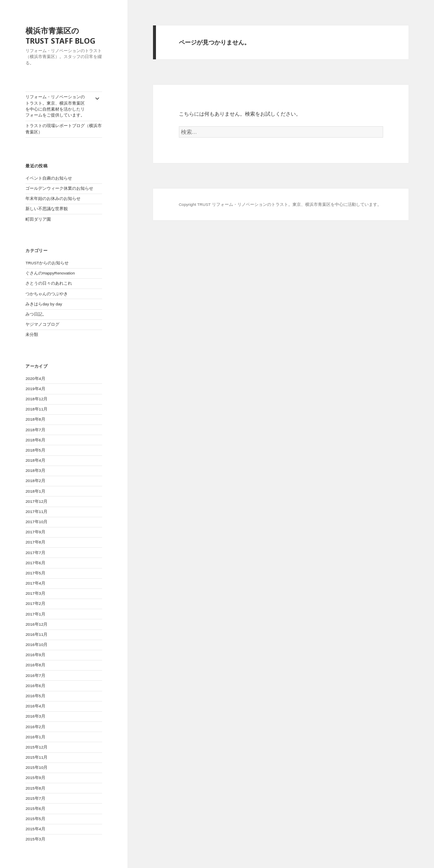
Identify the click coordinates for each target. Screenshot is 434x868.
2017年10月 (36, 522)
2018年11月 (36, 409)
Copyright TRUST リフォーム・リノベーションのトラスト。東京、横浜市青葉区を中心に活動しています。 (280, 204)
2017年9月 (35, 532)
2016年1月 (35, 737)
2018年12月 (36, 399)
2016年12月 (36, 624)
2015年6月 (35, 808)
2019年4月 (35, 389)
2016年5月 (35, 696)
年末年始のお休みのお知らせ (53, 198)
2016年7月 (35, 675)
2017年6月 (35, 563)
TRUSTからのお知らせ (47, 263)
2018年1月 (35, 491)
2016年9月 (35, 655)
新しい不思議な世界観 (49, 209)
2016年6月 (35, 686)
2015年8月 (35, 788)
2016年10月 (36, 645)
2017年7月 (35, 553)
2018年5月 (35, 450)
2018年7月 (35, 430)
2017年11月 (36, 512)
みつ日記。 (36, 314)
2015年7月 (35, 798)
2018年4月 (35, 460)
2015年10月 (36, 767)
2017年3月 (35, 593)
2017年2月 (35, 603)
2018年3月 (35, 470)
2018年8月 (35, 419)
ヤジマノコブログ (42, 324)
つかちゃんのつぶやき (47, 294)
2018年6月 (35, 440)
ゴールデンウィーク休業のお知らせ (59, 188)
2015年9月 (35, 778)
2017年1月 (35, 614)
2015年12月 (36, 747)
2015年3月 (35, 839)
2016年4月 (35, 706)
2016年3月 (35, 716)
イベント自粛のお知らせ (49, 178)
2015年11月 (36, 757)
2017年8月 (35, 542)
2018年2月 (35, 481)
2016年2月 (35, 727)
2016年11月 (36, 634)
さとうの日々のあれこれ (49, 283)
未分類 (32, 334)
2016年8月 (35, 665)
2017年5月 (35, 573)
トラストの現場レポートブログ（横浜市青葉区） (64, 129)
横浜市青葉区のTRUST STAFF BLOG (60, 36)
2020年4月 (35, 379)
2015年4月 (35, 829)
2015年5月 (35, 819)
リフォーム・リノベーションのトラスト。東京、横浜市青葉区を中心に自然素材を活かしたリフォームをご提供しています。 (55, 106)
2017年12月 (36, 501)
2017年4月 (35, 583)
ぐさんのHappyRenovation (50, 273)
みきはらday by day (44, 304)
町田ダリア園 (38, 219)
